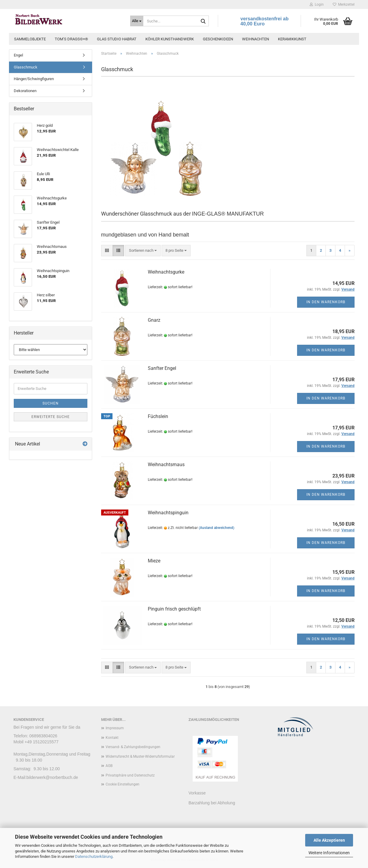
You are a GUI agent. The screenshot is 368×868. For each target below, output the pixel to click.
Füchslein (158, 416)
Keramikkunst (292, 39)
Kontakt (112, 738)
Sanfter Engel (162, 368)
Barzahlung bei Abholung (212, 803)
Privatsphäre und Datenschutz (130, 775)
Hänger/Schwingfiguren (34, 79)
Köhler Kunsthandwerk (170, 39)
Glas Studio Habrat (117, 39)
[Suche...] (137, 21)
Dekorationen (25, 91)
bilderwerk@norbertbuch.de (52, 777)
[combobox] (143, 251)
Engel (18, 55)
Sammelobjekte (30, 39)
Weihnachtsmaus (166, 464)
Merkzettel (344, 4)
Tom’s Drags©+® (71, 39)
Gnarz (154, 320)
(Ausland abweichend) (216, 528)
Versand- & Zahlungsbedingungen (133, 747)
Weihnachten (256, 39)
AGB (109, 766)
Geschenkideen (218, 39)
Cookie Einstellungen (123, 784)
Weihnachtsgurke (166, 272)
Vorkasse (197, 793)
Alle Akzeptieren (329, 840)
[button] (107, 251)
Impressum (115, 728)
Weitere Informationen (329, 853)
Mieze (154, 561)
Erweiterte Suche (51, 417)
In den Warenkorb (326, 302)
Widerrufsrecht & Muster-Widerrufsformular (140, 756)
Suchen (51, 403)
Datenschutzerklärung (94, 856)
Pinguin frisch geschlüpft (174, 609)
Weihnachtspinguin (168, 513)
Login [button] (317, 4)
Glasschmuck (26, 67)
